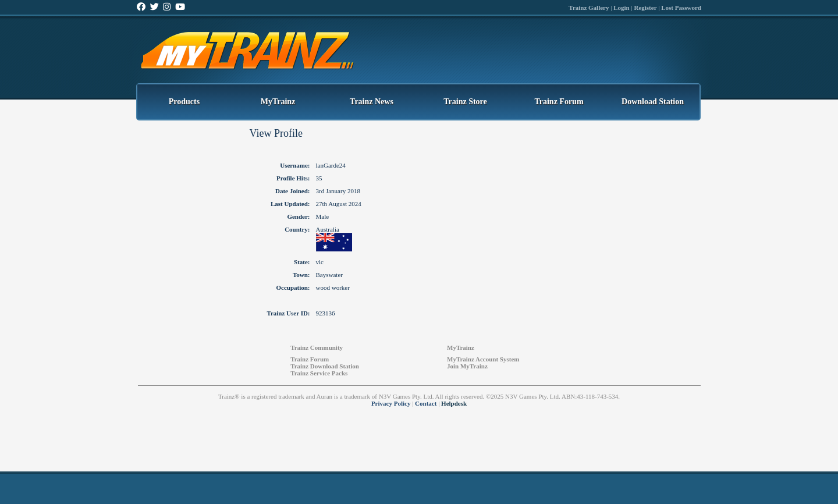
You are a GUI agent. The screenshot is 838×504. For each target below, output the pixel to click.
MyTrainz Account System (483, 359)
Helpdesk (454, 403)
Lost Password (681, 8)
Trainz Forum (559, 102)
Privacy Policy (391, 403)
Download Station (653, 102)
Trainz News (372, 102)
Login (622, 8)
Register (645, 8)
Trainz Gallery (589, 8)
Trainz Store (465, 102)
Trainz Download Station (325, 366)
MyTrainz (278, 102)
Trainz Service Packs (319, 373)
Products (184, 102)
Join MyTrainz (467, 366)
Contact (426, 403)
